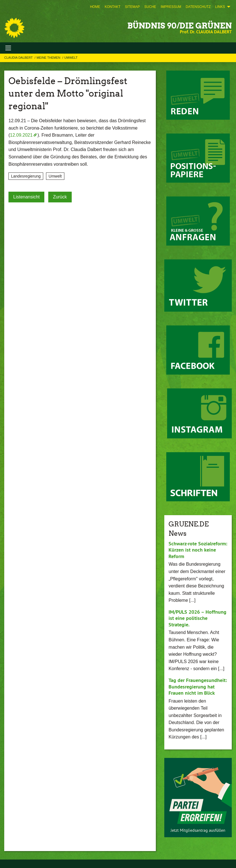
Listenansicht (26, 197)
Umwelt (71, 58)
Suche (150, 7)
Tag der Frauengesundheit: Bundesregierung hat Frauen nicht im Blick (198, 686)
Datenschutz (198, 7)
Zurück (60, 197)
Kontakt (113, 7)
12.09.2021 (21, 135)
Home (95, 7)
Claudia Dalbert (19, 58)
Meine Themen (49, 58)
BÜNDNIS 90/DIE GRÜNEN (180, 26)
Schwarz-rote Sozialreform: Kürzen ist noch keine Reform (198, 550)
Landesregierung (26, 176)
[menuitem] (95, 7)
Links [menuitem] (220, 7)
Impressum (171, 7)
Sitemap (132, 7)
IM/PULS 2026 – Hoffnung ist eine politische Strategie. (197, 618)
